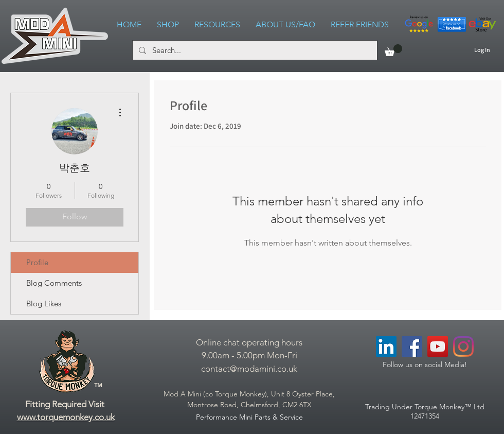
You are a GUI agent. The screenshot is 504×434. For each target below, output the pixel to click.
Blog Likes (44, 303)
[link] (393, 50)
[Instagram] (463, 346)
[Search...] (254, 50)
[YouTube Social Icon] (438, 346)
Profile (37, 262)
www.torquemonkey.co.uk (66, 417)
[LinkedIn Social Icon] (386, 346)
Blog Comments (54, 283)
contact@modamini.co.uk (249, 369)
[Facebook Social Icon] (412, 346)
